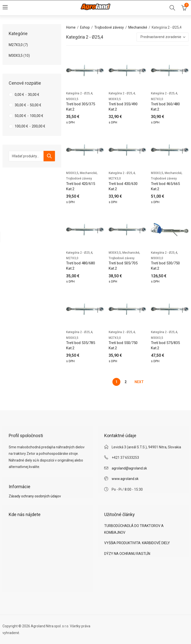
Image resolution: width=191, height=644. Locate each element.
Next (139, 382)
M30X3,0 (157, 258)
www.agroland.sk (125, 479)
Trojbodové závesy (109, 27)
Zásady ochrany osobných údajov (35, 496)
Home (71, 27)
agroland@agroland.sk (129, 468)
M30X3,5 (72, 99)
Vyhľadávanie (49, 156)
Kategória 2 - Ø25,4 (79, 93)
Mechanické (138, 27)
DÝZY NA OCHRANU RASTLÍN (127, 554)
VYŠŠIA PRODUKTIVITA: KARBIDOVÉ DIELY (137, 543)
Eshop (85, 27)
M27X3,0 (157, 99)
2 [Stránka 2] (126, 382)
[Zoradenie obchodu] (163, 37)
